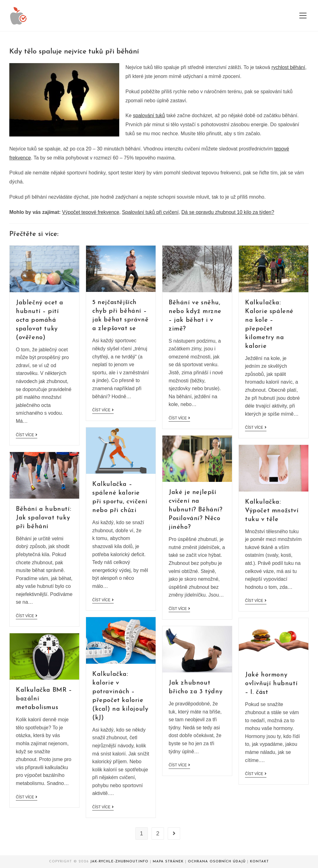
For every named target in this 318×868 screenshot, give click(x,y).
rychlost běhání (288, 67)
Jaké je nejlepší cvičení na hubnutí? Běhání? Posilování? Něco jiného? (196, 510)
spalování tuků (149, 115)
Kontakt (259, 862)
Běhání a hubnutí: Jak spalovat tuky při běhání (43, 518)
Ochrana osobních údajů (217, 862)
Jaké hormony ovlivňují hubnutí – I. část (271, 684)
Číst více (27, 435)
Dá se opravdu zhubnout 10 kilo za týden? (228, 212)
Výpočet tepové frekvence (91, 212)
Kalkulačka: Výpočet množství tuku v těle (272, 511)
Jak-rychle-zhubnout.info (119, 862)
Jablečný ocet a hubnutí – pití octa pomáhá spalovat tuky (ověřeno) (40, 320)
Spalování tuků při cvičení (150, 212)
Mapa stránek (168, 862)
